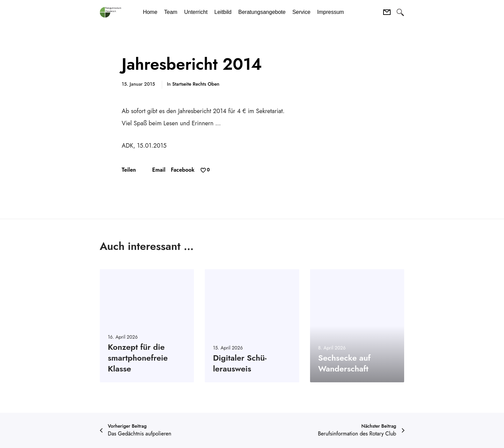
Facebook (183, 170)
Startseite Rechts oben (196, 84)
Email (159, 170)
